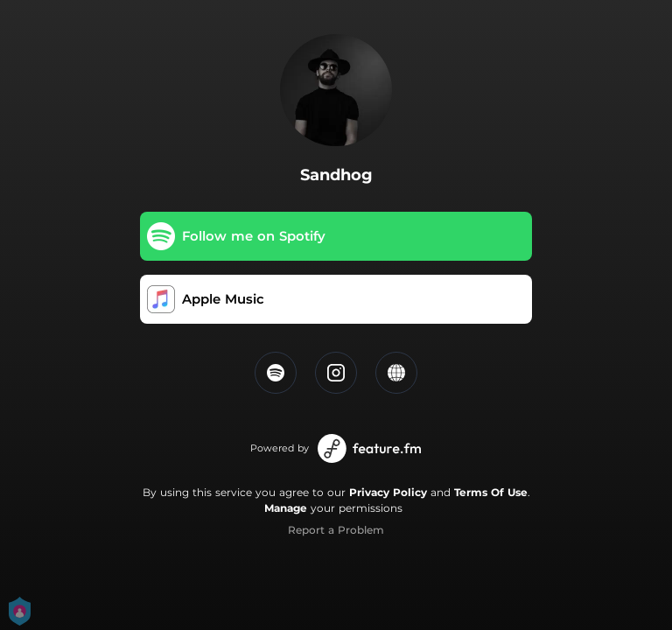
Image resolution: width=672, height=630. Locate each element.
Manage (286, 508)
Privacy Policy (388, 492)
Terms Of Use (491, 492)
